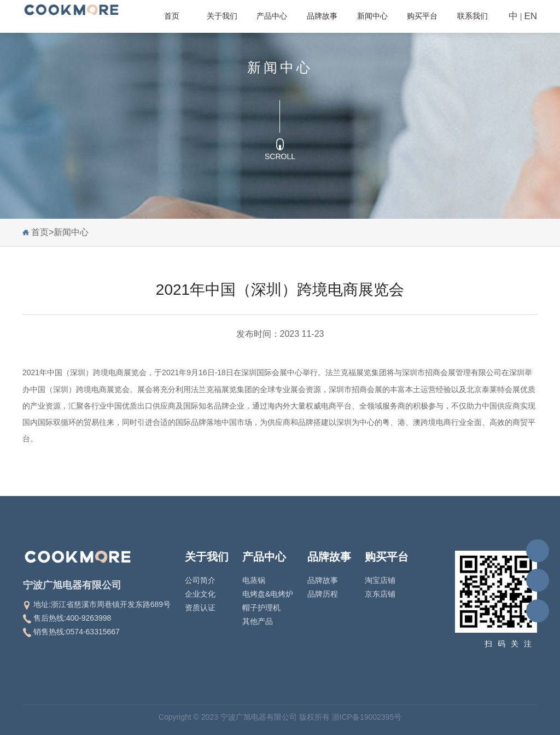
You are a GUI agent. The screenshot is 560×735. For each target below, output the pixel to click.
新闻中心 (372, 16)
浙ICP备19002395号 (367, 717)
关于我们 (222, 16)
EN (530, 16)
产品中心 (272, 16)
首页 (172, 16)
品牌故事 (322, 16)
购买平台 (422, 16)
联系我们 (472, 16)
